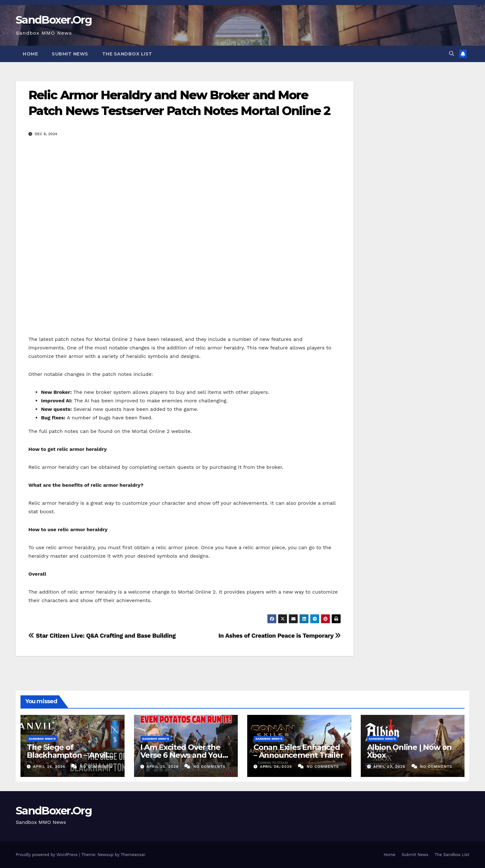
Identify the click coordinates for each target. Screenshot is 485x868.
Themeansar (133, 855)
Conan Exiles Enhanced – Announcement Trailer (298, 751)
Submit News (70, 54)
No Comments (96, 767)
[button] (452, 54)
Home (30, 54)
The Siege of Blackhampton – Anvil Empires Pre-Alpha (67, 755)
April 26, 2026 (50, 767)
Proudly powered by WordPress (47, 855)
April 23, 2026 (390, 767)
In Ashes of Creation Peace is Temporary (280, 636)
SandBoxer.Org (54, 20)
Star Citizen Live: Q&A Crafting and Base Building (102, 636)
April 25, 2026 (163, 767)
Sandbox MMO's (42, 739)
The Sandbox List (127, 54)
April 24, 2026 (277, 767)
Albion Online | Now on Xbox (409, 751)
